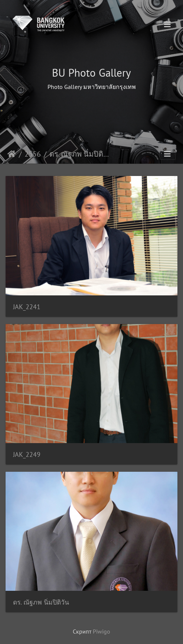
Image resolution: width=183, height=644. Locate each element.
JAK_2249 (27, 454)
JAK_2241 (27, 307)
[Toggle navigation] (167, 25)
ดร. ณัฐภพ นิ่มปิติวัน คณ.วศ (80, 154)
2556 (33, 154)
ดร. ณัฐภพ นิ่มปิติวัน (41, 602)
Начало (12, 154)
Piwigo (102, 631)
